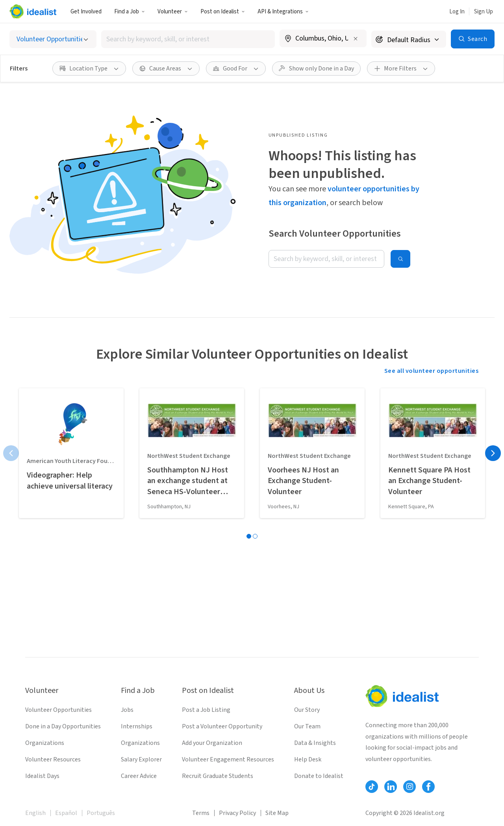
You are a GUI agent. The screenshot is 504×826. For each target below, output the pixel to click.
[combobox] (188, 39)
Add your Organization (212, 743)
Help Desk (308, 759)
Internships (137, 726)
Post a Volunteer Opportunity (222, 726)
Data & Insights (315, 743)
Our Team (307, 726)
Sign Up (484, 12)
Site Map (277, 813)
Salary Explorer (141, 759)
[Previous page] (11, 453)
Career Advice (139, 776)
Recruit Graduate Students (218, 776)
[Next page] (493, 453)
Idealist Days (42, 776)
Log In (457, 12)
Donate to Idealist (319, 776)
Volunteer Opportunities (58, 710)
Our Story (307, 710)
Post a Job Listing (206, 710)
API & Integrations (283, 12)
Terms (201, 813)
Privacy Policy (237, 813)
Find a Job (130, 12)
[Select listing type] (53, 39)
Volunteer (173, 12)
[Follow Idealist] (372, 787)
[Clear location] (356, 39)
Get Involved (86, 12)
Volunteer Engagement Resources (228, 759)
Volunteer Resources (53, 759)
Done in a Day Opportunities (63, 726)
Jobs (127, 710)
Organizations (45, 743)
